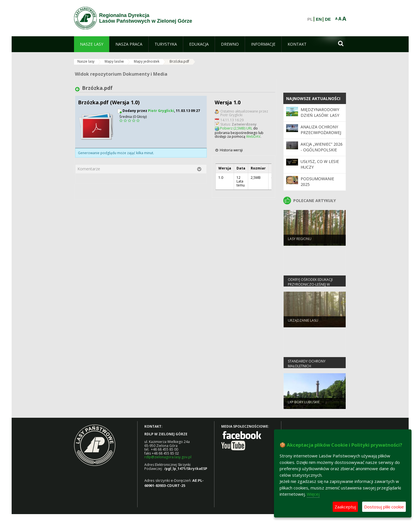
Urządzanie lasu (303, 324)
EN (319, 19)
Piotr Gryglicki (161, 111)
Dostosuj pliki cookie (384, 507)
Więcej (313, 494)
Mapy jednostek (147, 61)
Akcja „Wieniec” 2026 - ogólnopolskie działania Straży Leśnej (322, 153)
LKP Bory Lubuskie (304, 405)
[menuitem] (92, 44)
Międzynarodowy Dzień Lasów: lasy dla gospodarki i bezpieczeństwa (320, 118)
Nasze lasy (86, 61)
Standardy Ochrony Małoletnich (307, 367)
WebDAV (253, 136)
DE (328, 19)
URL (249, 128)
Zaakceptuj (345, 507)
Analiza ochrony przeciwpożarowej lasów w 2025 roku (321, 133)
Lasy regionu (300, 242)
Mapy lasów (114, 61)
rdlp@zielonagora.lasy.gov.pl (168, 457)
